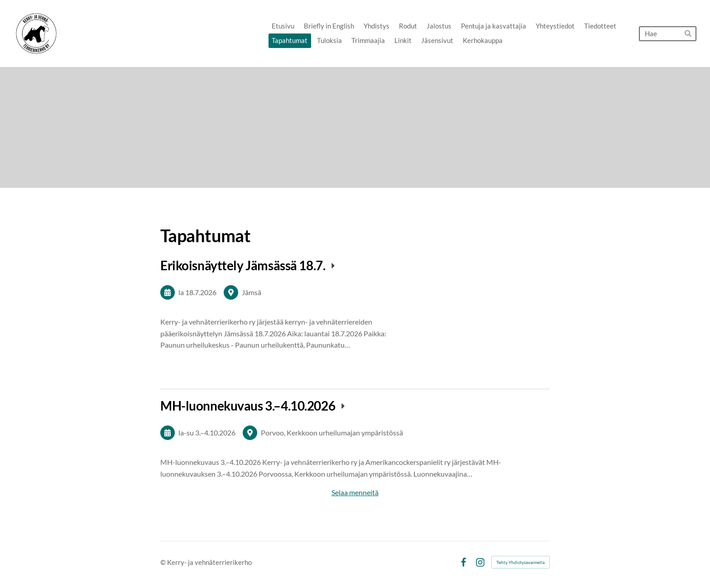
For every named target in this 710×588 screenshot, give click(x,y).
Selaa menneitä (355, 492)
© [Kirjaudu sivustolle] (164, 562)
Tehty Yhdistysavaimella (521, 562)
